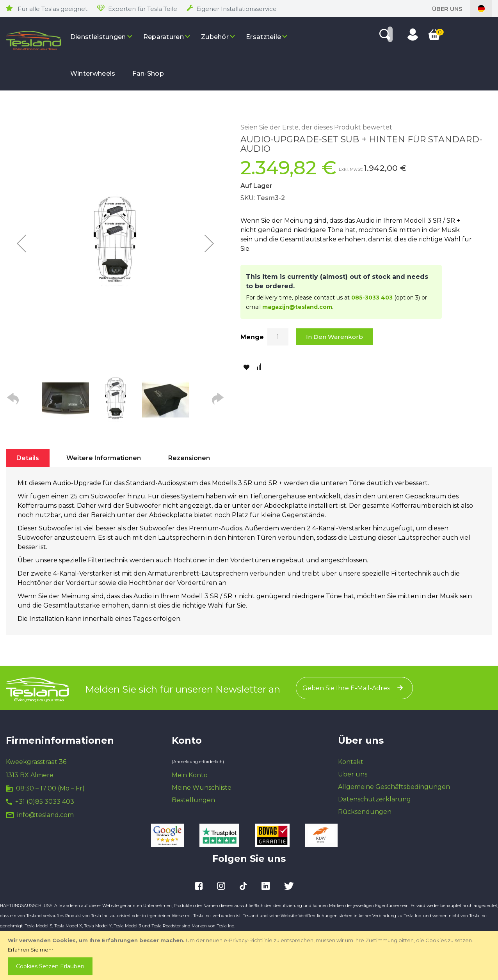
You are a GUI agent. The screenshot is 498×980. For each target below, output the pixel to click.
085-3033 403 (372, 298)
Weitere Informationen (104, 458)
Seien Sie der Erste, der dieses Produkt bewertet (316, 127)
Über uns (447, 9)
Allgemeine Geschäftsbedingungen (394, 787)
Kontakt (351, 762)
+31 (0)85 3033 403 (45, 802)
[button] (21, 243)
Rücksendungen (365, 812)
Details (28, 458)
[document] (250, 955)
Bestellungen (193, 800)
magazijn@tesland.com (297, 307)
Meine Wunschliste (202, 788)
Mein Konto (190, 775)
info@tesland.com (45, 815)
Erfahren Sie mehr (31, 950)
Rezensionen (189, 458)
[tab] (28, 458)
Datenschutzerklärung (374, 799)
